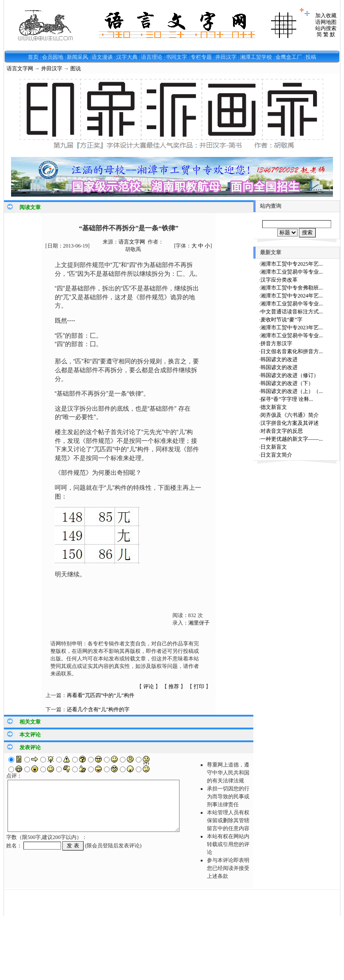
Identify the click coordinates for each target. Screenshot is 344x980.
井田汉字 (226, 57)
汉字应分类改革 (279, 280)
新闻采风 (77, 57)
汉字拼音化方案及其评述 (290, 423)
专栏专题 (201, 57)
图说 (76, 69)
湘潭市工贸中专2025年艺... (292, 264)
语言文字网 (20, 69)
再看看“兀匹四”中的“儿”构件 (101, 695)
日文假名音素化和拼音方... (292, 351)
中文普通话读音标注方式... (292, 312)
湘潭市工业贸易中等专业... (292, 272)
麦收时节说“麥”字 (281, 320)
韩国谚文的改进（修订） (290, 375)
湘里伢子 (199, 623)
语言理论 (152, 57)
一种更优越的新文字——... (292, 439)
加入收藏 (326, 15)
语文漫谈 (102, 57)
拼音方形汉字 (276, 343)
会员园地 (53, 57)
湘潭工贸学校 (256, 57)
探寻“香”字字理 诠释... (287, 399)
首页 (33, 57)
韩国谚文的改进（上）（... (292, 391)
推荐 (174, 686)
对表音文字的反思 (282, 431)
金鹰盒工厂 (289, 57)
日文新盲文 (274, 447)
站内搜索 (326, 28)
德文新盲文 (274, 407)
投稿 (311, 57)
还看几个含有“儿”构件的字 (98, 709)
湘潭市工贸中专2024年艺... (292, 296)
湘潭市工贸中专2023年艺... (292, 328)
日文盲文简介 (276, 455)
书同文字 (176, 57)
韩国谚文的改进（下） (287, 383)
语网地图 (326, 22)
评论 (149, 686)
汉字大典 (127, 57)
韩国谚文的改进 (279, 359)
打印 (199, 686)
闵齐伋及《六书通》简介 (290, 415)
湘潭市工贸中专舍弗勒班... (292, 288)
